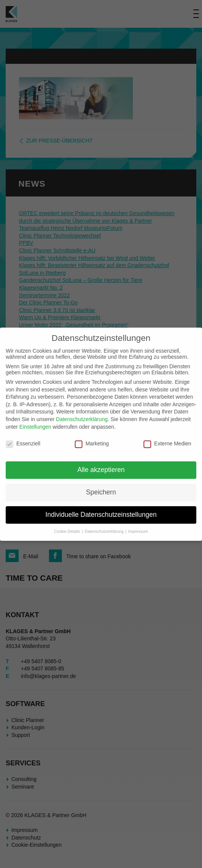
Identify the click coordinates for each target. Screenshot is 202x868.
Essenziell (23, 444)
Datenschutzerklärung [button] (105, 531)
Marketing (92, 444)
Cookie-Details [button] (67, 531)
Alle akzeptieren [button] (101, 470)
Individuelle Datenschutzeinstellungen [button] (101, 515)
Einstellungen (35, 427)
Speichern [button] (101, 492)
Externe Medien (167, 444)
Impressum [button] (138, 531)
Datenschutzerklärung (82, 419)
